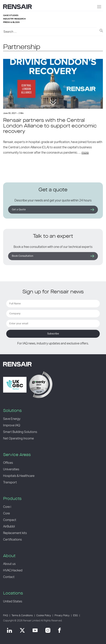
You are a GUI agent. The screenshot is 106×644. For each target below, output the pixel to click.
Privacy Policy (62, 615)
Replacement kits (15, 533)
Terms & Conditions (22, 615)
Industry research (14, 19)
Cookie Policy (44, 615)
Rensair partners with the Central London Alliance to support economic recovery (50, 126)
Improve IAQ (12, 425)
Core (6, 513)
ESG (75, 615)
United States (13, 601)
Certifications (12, 540)
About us (9, 564)
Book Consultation (23, 256)
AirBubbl (9, 527)
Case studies (11, 15)
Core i (7, 507)
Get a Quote (19, 210)
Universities (11, 469)
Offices (8, 463)
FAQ (6, 615)
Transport (10, 482)
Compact (10, 520)
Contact (9, 577)
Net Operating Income (18, 439)
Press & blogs (11, 22)
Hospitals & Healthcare (19, 476)
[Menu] (99, 7)
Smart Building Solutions (20, 432)
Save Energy (12, 419)
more (85, 153)
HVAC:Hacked (13, 570)
